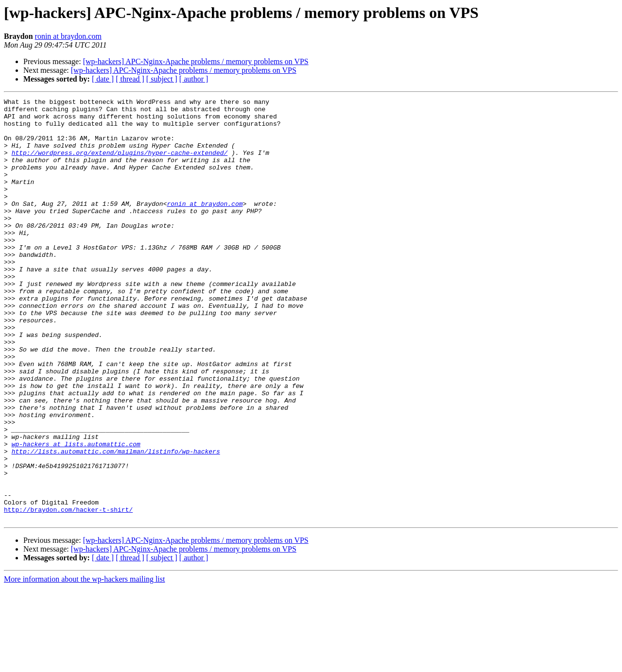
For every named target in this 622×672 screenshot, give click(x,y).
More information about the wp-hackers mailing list (84, 664)
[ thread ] (130, 79)
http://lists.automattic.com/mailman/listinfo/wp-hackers (116, 522)
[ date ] (103, 79)
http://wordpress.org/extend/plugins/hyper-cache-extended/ (120, 164)
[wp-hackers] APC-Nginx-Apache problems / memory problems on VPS (196, 61)
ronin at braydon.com (68, 36)
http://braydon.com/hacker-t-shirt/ (68, 592)
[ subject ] (162, 79)
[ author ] (194, 79)
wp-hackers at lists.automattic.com (76, 514)
